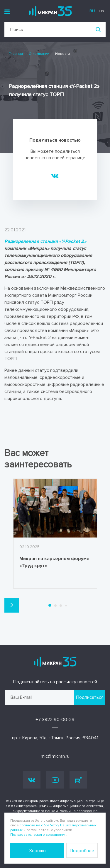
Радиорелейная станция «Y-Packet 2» (45, 241)
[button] (12, 605)
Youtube (55, 780)
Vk (32, 780)
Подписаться (90, 697)
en (101, 11)
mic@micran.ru (55, 756)
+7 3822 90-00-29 (55, 720)
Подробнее (82, 851)
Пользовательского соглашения (38, 835)
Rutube (78, 780)
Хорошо (37, 851)
